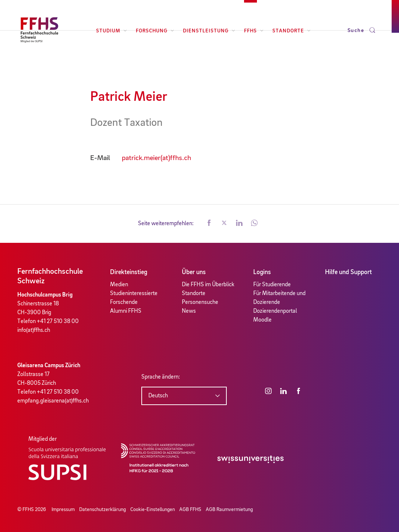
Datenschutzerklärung (103, 510)
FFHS (254, 31)
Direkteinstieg (129, 272)
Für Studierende (272, 285)
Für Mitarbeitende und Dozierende (279, 298)
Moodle (262, 320)
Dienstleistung (209, 31)
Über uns (194, 272)
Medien (119, 285)
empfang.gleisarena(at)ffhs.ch (53, 401)
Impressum (63, 510)
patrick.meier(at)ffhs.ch (156, 158)
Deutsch (158, 396)
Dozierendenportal (275, 311)
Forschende (124, 302)
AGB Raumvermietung (229, 510)
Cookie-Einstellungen (153, 510)
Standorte (292, 31)
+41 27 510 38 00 (58, 322)
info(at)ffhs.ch (34, 330)
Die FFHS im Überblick (208, 285)
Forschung (155, 31)
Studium (112, 31)
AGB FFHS (190, 510)
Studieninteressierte (134, 294)
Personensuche (200, 302)
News (189, 311)
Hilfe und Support (348, 272)
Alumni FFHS (126, 311)
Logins (262, 272)
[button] (209, 224)
